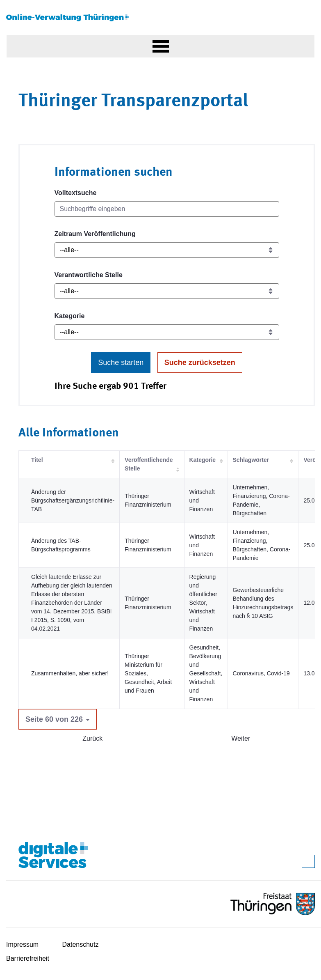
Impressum (22, 944)
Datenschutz (81, 944)
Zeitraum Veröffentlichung (95, 234)
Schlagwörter (251, 460)
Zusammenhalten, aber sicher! (70, 673)
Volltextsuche (76, 193)
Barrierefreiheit (28, 958)
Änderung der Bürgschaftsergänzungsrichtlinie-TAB (73, 500)
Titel (37, 460)
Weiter (241, 738)
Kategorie (70, 316)
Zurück (92, 738)
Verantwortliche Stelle (89, 275)
